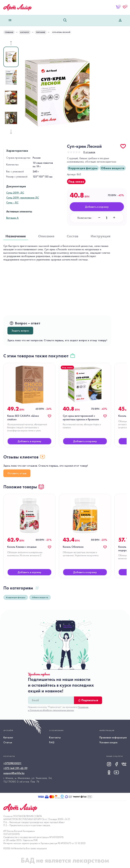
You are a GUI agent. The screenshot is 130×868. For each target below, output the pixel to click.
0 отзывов (89, 152)
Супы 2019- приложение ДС (23, 198)
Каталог (8, 737)
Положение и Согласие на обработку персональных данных (58, 709)
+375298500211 (12, 763)
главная (9, 32)
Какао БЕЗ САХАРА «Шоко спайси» (23, 418)
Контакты (55, 737)
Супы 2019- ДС (15, 193)
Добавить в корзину (97, 207)
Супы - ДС (12, 202)
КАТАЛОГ (25, 32)
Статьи (8, 742)
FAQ (52, 742)
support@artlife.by (14, 773)
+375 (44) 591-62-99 (15, 768)
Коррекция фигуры (83, 168)
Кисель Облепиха (73, 547)
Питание (41, 32)
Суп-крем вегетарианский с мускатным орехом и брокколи (81, 418)
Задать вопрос (20, 331)
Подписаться (88, 700)
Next (21, 87)
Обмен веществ (113, 168)
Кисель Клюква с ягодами (22, 547)
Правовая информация (113, 737)
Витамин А (12, 218)
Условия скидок (108, 742)
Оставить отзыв (17, 473)
